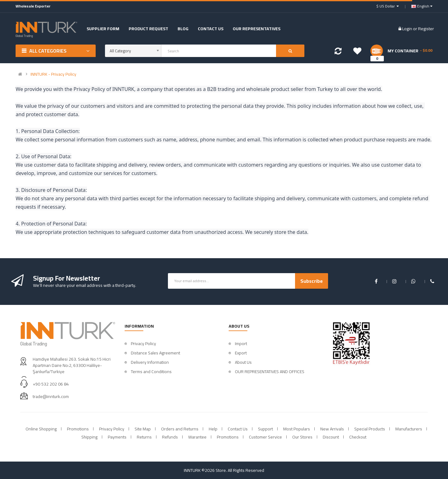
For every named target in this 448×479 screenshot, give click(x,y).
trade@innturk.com (51, 396)
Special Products (370, 429)
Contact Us (238, 429)
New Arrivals (332, 429)
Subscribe (312, 281)
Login (408, 29)
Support (265, 429)
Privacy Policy (143, 344)
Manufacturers (409, 429)
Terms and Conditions (151, 372)
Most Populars (297, 429)
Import (241, 344)
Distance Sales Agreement (155, 353)
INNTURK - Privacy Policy (53, 74)
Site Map (143, 429)
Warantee (197, 437)
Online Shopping (41, 429)
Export (241, 353)
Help (213, 429)
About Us (243, 362)
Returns (144, 437)
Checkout (358, 437)
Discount (331, 437)
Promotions (78, 429)
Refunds (170, 437)
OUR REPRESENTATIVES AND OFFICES (270, 372)
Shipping (89, 437)
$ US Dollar (388, 6)
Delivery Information (150, 362)
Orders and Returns (180, 429)
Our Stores (302, 437)
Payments (117, 437)
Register (426, 29)
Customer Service (265, 437)
